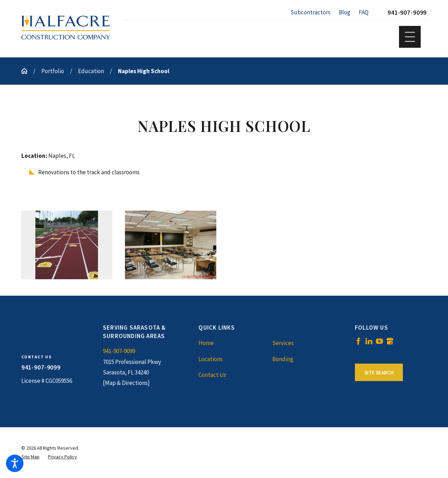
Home (206, 343)
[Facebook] (358, 341)
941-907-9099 (407, 12)
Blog (345, 12)
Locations (211, 359)
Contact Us (212, 375)
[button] (15, 463)
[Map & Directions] (126, 383)
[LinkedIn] (369, 341)
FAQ (364, 12)
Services (283, 343)
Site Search (379, 372)
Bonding (283, 359)
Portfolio (53, 71)
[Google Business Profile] (390, 341)
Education (91, 71)
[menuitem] (235, 343)
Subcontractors (310, 12)
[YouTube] (379, 341)
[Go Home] (27, 71)
